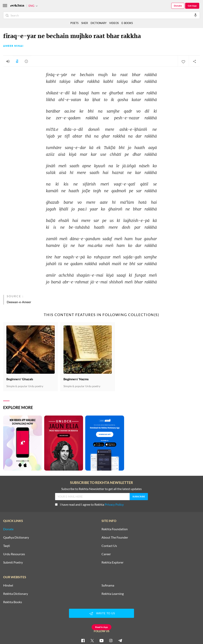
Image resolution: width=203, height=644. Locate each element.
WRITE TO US (101, 613)
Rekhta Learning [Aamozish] (113, 594)
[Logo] (17, 6)
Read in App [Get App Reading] (101, 627)
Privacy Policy (114, 504)
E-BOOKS (127, 23)
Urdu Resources (14, 554)
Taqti (7, 546)
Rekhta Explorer (113, 562)
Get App (192, 6)
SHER (85, 23)
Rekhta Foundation (115, 529)
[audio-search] (195, 15)
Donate (178, 6)
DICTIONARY (99, 23)
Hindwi (8, 585)
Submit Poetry (13, 562)
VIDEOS (114, 23)
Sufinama (108, 585)
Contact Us (109, 546)
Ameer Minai (13, 46)
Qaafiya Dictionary (16, 537)
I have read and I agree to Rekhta (89, 504)
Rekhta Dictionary (16, 594)
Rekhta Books (13, 602)
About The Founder (115, 537)
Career (106, 554)
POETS (74, 23)
